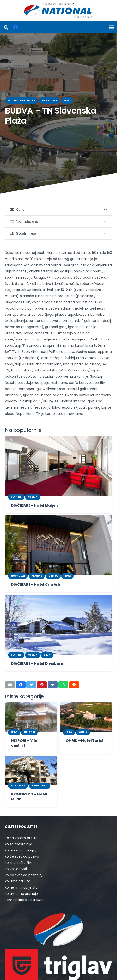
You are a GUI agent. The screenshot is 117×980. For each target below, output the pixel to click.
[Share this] (21, 666)
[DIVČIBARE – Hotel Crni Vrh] (58, 527)
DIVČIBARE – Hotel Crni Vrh (34, 566)
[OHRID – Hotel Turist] (86, 698)
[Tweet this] (31, 666)
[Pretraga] (6, 27)
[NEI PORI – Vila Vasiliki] (31, 698)
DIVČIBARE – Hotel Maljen (33, 487)
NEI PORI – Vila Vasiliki (30, 722)
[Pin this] (42, 666)
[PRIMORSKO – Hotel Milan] (31, 747)
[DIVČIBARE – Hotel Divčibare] (58, 606)
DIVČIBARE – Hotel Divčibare (36, 645)
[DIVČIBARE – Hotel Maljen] (58, 448)
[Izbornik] (112, 27)
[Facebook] (15, 27)
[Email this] (10, 666)
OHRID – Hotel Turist (83, 722)
